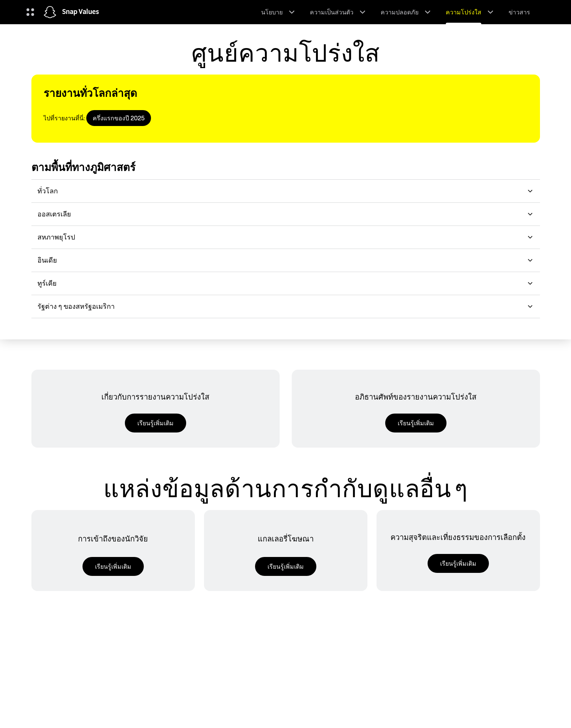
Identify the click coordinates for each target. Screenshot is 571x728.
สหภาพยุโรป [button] (286, 237)
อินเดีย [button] (286, 260)
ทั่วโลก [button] (286, 191)
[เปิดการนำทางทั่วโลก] (30, 12)
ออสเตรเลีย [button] (286, 214)
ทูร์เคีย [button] (286, 283)
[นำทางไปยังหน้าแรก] (50, 12)
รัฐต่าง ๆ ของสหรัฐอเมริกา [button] (286, 306)
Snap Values (81, 12)
